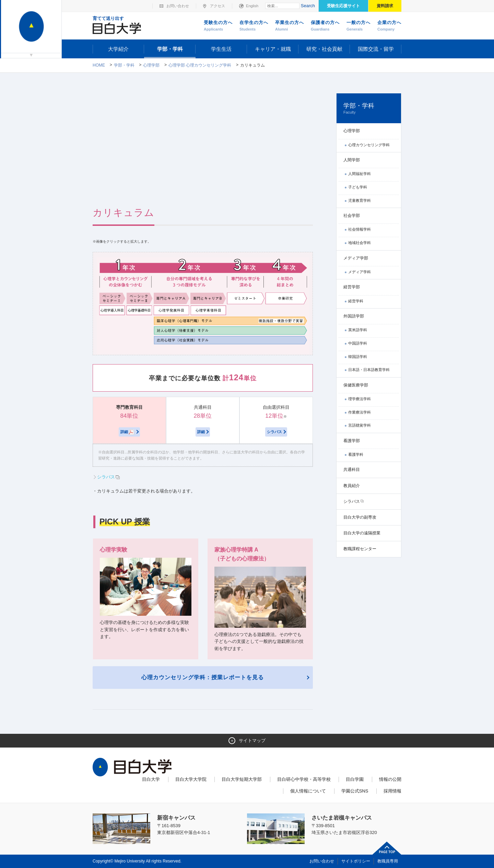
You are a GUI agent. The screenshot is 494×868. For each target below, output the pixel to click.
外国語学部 (354, 316)
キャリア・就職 (273, 49)
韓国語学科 (358, 357)
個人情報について (308, 791)
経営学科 (356, 301)
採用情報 (392, 791)
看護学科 (356, 454)
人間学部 (352, 160)
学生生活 (221, 49)
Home (99, 65)
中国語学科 (358, 343)
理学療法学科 (360, 399)
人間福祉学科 (360, 174)
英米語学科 (358, 330)
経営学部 (352, 287)
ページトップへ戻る (387, 848)
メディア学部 (356, 258)
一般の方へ (358, 26)
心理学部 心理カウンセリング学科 (200, 65)
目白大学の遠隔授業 (362, 533)
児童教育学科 (360, 200)
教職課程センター (360, 549)
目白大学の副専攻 (360, 517)
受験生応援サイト (343, 6)
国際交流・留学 (376, 49)
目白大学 (151, 779)
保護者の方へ (325, 26)
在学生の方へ (254, 26)
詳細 (128, 432)
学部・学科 (170, 49)
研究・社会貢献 (324, 49)
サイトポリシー (356, 861)
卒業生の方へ (290, 26)
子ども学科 (358, 187)
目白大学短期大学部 (242, 779)
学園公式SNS (355, 791)
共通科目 (352, 470)
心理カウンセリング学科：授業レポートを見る (203, 677)
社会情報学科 (360, 229)
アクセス (217, 6)
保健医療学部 (356, 385)
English (252, 6)
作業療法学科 (360, 412)
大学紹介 (118, 49)
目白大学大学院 (191, 779)
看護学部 (352, 441)
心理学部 (151, 65)
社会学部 (352, 216)
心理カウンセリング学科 (369, 145)
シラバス (274, 432)
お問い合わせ (178, 6)
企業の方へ (389, 26)
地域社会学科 (360, 243)
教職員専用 (388, 861)
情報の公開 (390, 779)
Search (308, 6)
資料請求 (385, 6)
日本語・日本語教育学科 (369, 370)
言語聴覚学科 (360, 425)
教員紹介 (352, 486)
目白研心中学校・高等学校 (304, 779)
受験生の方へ (218, 26)
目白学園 (355, 779)
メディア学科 (360, 272)
